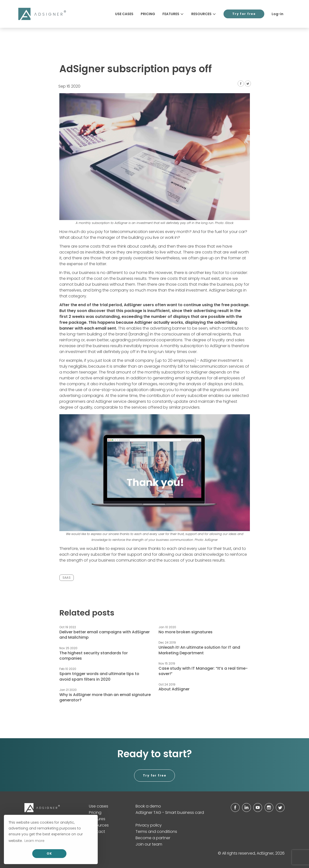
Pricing (148, 14)
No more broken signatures (186, 632)
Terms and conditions (156, 832)
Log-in (277, 14)
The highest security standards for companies (94, 656)
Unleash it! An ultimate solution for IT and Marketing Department (199, 650)
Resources (204, 14)
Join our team (149, 844)
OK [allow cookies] (49, 853)
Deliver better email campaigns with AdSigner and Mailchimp (105, 635)
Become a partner (153, 838)
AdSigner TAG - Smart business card (170, 812)
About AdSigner (174, 689)
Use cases (124, 14)
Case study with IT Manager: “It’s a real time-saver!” (203, 671)
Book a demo (148, 806)
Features (173, 14)
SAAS (67, 578)
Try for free (244, 14)
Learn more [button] (34, 841)
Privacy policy (149, 825)
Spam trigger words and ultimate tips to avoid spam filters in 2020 (99, 676)
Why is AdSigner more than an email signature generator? (105, 697)
